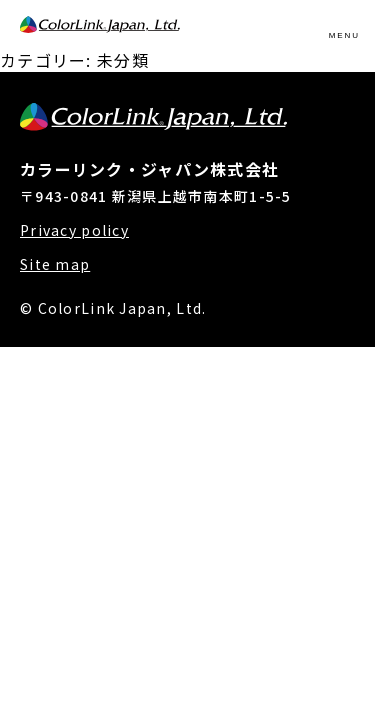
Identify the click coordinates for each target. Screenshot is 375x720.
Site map (55, 264)
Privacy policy (74, 230)
